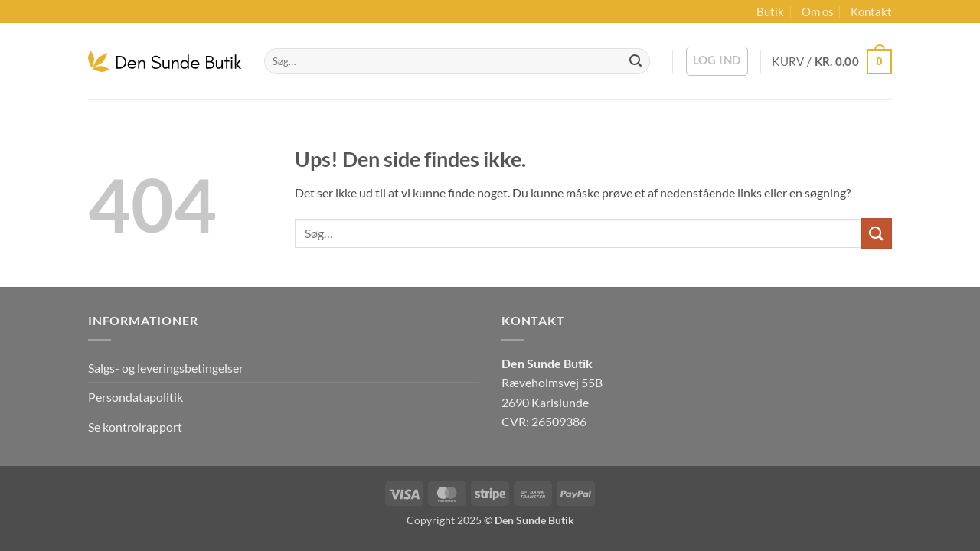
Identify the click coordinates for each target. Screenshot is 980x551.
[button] (717, 61)
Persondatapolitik (136, 397)
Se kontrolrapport (135, 427)
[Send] (635, 61)
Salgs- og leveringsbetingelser (166, 368)
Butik (770, 11)
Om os (818, 11)
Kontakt (871, 11)
